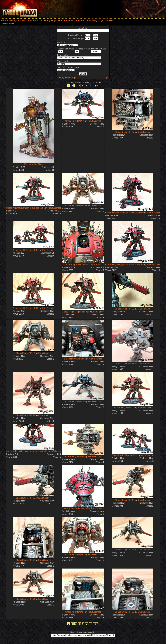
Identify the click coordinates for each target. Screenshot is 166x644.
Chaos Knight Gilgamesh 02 (75, 312)
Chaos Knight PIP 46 (75, 206)
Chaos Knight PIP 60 (125, 612)
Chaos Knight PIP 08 (125, 309)
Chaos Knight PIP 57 (75, 612)
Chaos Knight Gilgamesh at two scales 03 (125, 213)
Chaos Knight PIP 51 (125, 364)
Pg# (96, 86)
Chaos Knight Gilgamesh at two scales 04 (125, 265)
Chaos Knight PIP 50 (25, 498)
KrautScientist (94, 121)
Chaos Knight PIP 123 (75, 265)
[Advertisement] (131, 8)
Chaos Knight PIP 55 (75, 457)
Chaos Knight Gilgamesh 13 (124, 455)
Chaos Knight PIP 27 (125, 132)
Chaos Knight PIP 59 (25, 560)
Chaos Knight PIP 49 (125, 500)
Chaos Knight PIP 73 (75, 121)
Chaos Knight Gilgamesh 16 (25, 308)
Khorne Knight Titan (34, 164)
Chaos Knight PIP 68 (75, 555)
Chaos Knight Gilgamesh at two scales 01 (25, 208)
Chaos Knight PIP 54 (25, 599)
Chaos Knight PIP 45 (125, 550)
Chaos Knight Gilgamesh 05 (75, 508)
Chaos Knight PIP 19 (75, 402)
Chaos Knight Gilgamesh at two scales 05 (25, 451)
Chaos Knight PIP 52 (25, 415)
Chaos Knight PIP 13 (25, 353)
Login (106, 78)
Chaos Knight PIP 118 (124, 408)
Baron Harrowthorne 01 (75, 359)
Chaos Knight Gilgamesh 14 (25, 250)
